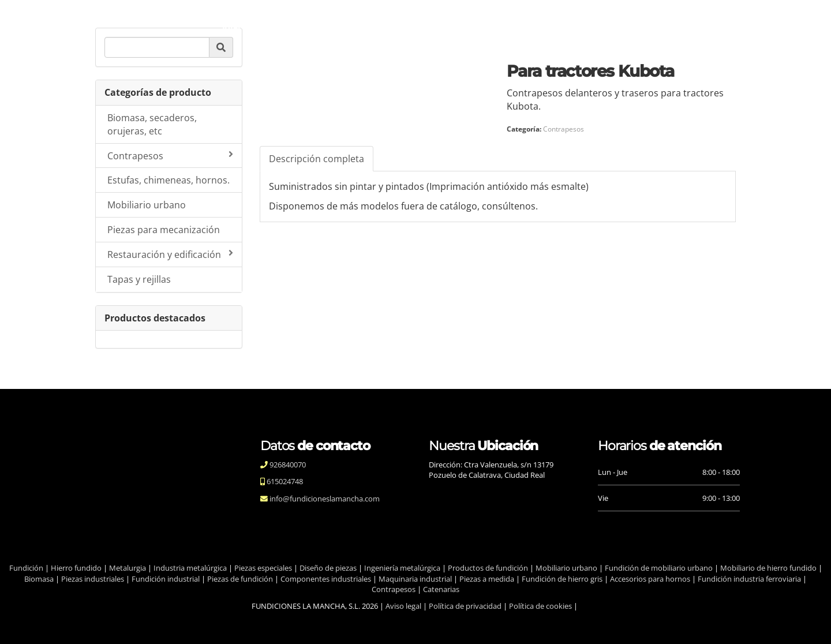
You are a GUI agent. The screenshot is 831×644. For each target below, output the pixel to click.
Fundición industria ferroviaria (749, 579)
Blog (531, 26)
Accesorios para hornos (650, 579)
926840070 (287, 465)
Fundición (26, 568)
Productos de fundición (488, 568)
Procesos (420, 26)
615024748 (284, 481)
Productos (481, 26)
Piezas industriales (93, 579)
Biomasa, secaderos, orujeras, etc (152, 124)
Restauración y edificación (170, 254)
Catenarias (441, 589)
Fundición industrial (166, 579)
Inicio (234, 26)
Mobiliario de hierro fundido (768, 568)
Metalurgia (128, 568)
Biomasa (39, 579)
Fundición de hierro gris (562, 579)
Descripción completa (317, 159)
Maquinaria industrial (415, 579)
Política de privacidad (465, 606)
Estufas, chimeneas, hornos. (169, 180)
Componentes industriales (326, 579)
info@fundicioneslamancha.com (324, 499)
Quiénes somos (297, 26)
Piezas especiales (263, 568)
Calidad (366, 26)
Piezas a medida (487, 579)
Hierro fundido (76, 568)
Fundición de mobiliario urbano (659, 568)
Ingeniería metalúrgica (402, 568)
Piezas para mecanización (164, 230)
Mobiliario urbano (147, 205)
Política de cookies (540, 606)
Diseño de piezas (328, 568)
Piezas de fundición (240, 579)
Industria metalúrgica (190, 568)
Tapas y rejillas (139, 279)
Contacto (580, 26)
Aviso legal (403, 606)
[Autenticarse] (13, 624)
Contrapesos (170, 156)
